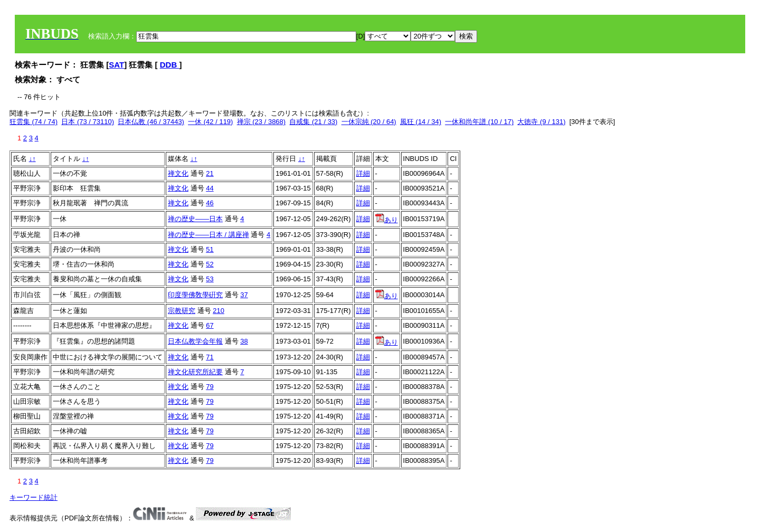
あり (387, 220)
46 (210, 203)
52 (210, 264)
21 (210, 173)
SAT (116, 65)
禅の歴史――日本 (195, 219)
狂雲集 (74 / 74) (34, 122)
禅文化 (178, 173)
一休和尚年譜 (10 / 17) (479, 122)
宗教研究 (182, 311)
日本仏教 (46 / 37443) (151, 122)
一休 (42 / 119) (210, 122)
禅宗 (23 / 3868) (262, 122)
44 (210, 188)
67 (210, 325)
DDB (170, 65)
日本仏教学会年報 (195, 341)
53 (210, 279)
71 (210, 357)
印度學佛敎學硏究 (195, 295)
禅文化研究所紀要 (195, 372)
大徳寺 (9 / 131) (541, 122)
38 (244, 341)
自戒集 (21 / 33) (313, 122)
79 (210, 387)
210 (218, 311)
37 (244, 295)
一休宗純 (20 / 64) (369, 122)
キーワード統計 (34, 497)
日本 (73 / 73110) (88, 122)
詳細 (363, 173)
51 (210, 249)
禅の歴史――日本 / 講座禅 (208, 235)
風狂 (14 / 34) (421, 122)
